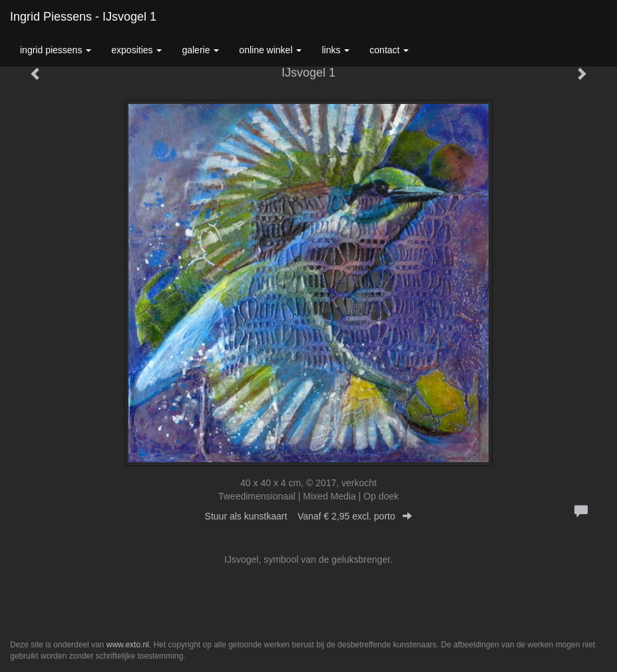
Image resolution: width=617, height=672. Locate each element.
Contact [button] (389, 50)
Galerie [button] (200, 50)
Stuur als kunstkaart (309, 516)
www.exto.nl (128, 645)
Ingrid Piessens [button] (56, 50)
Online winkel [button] (270, 50)
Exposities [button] (136, 50)
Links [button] (335, 50)
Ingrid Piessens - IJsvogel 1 (83, 17)
